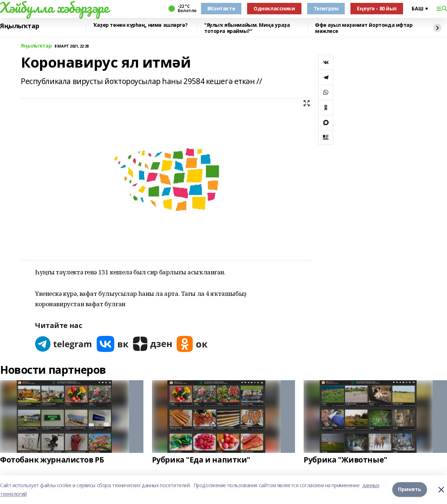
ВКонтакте (221, 8)
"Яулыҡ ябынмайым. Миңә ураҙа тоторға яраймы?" (247, 28)
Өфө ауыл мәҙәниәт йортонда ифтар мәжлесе (364, 28)
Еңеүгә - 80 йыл (377, 8)
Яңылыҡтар (19, 26)
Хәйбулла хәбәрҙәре (54, 8)
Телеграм (326, 8)
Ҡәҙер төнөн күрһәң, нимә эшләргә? (140, 25)
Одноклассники (274, 8)
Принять (410, 490)
